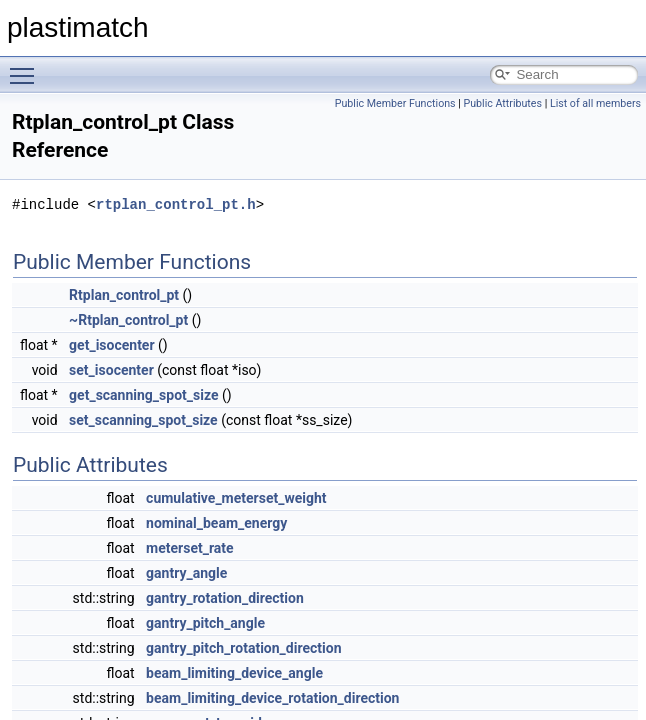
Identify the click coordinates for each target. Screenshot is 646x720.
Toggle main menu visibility (27, 67)
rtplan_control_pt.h (176, 204)
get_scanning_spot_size (143, 395)
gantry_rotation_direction (225, 598)
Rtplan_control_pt (124, 295)
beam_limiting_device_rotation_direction (272, 698)
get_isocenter (111, 345)
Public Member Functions (395, 103)
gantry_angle (186, 573)
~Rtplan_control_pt (128, 320)
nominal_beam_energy (216, 523)
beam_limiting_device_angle (234, 673)
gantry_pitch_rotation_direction (243, 648)
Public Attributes (502, 103)
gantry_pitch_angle (205, 623)
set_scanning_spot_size (143, 420)
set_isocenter (111, 370)
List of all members (595, 103)
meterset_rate (190, 548)
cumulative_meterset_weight (236, 498)
